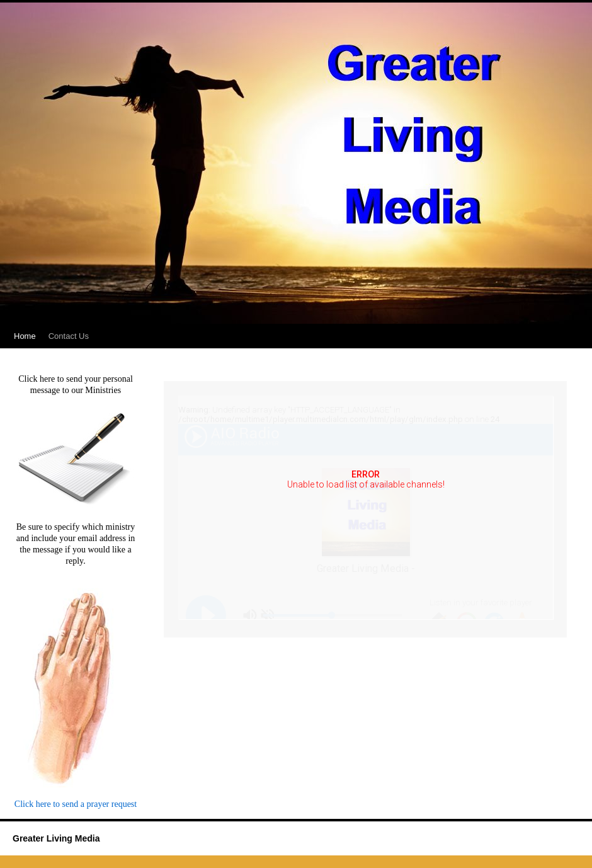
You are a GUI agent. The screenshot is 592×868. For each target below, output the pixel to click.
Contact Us (69, 336)
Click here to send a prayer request (76, 804)
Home (25, 336)
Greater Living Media (56, 838)
